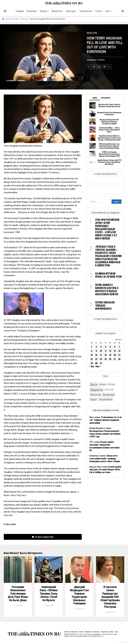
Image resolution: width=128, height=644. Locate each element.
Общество (57, 11)
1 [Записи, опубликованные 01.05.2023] (92, 347)
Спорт (99, 11)
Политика (31, 11)
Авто (108, 11)
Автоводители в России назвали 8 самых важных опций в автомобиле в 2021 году (105, 434)
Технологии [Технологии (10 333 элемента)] (106, 399)
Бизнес (44, 11)
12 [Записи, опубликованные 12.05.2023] (110, 351)
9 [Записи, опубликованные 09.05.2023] (96, 351)
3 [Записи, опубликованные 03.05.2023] (101, 347)
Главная (20, 11)
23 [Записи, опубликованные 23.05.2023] (96, 359)
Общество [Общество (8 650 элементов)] (96, 395)
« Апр (92, 366)
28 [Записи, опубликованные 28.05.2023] (119, 359)
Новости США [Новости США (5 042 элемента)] (109, 390)
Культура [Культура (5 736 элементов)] (111, 384)
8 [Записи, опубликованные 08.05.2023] (92, 351)
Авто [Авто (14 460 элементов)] (94, 384)
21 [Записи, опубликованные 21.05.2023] (119, 355)
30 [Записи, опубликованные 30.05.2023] (96, 363)
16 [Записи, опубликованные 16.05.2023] (96, 355)
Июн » (98, 366)
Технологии (85, 11)
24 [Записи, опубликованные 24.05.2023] (101, 359)
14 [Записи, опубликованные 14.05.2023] (119, 351)
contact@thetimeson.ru (96, 638)
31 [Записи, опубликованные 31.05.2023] (101, 363)
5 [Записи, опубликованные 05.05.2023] (110, 347)
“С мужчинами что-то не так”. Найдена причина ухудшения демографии (105, 420)
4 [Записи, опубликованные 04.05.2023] (106, 347)
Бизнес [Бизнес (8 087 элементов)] (103, 384)
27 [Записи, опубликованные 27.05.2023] (115, 359)
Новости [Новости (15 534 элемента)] (97, 390)
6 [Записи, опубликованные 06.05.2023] (115, 347)
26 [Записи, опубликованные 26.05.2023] (110, 359)
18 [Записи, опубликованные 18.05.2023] (106, 355)
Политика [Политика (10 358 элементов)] (109, 395)
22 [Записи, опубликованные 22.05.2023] (92, 359)
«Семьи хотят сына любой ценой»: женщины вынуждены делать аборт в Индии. (105, 458)
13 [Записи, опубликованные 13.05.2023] (115, 351)
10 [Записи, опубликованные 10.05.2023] (101, 351)
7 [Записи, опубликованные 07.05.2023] (119, 347)
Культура (71, 11)
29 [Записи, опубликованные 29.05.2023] (92, 363)
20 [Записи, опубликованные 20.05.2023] (115, 355)
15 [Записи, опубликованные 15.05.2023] (92, 355)
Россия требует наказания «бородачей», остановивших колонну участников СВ (104, 446)
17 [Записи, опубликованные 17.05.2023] (101, 355)
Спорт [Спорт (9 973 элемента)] (94, 399)
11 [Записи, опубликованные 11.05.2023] (106, 351)
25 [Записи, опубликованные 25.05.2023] (106, 359)
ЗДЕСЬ (72, 638)
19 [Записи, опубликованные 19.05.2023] (110, 355)
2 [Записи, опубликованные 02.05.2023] (96, 347)
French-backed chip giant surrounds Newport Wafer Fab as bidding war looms (105, 469)
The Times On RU (10, 19)
